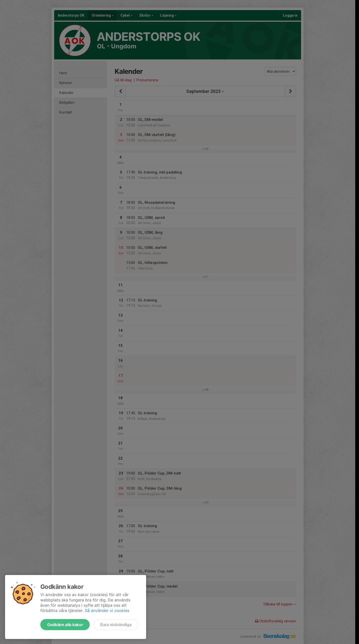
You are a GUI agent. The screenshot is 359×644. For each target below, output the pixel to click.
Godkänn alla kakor (65, 625)
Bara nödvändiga (116, 625)
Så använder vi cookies (107, 611)
